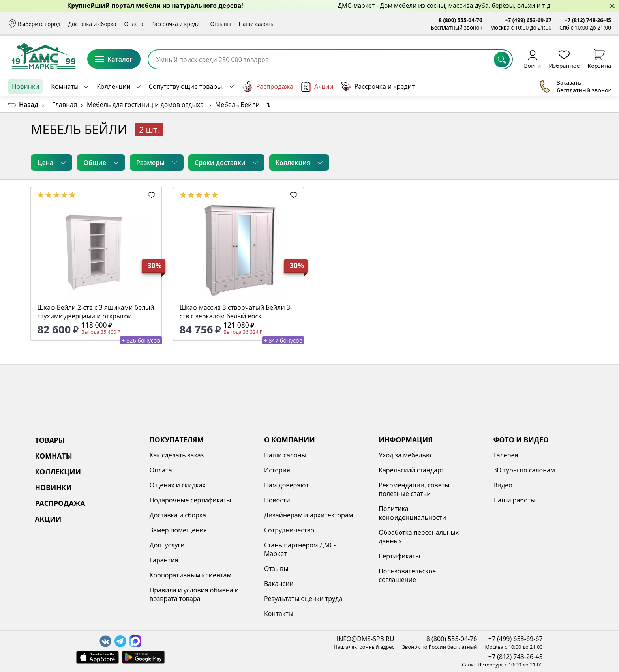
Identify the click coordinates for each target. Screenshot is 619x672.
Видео (503, 485)
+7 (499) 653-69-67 (528, 20)
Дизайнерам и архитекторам (309, 515)
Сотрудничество (289, 530)
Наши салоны (257, 24)
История (277, 470)
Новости (277, 500)
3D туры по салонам (524, 470)
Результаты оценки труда (303, 599)
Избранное (564, 59)
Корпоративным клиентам (190, 575)
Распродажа (268, 86)
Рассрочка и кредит (177, 24)
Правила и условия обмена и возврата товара (194, 594)
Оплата (134, 24)
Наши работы (514, 500)
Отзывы (220, 24)
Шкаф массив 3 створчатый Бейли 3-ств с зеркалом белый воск (236, 312)
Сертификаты (399, 556)
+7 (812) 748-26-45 (588, 20)
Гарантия (164, 560)
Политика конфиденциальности (412, 513)
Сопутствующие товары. (186, 86)
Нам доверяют (286, 485)
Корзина (599, 59)
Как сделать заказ (177, 455)
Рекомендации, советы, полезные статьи (415, 489)
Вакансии (279, 584)
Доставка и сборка (92, 24)
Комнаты (65, 86)
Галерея (506, 455)
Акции (317, 87)
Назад (29, 105)
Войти (532, 59)
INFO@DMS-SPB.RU (366, 639)
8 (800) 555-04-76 (460, 20)
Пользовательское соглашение (407, 575)
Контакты (279, 614)
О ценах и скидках (178, 485)
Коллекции (113, 86)
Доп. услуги (167, 545)
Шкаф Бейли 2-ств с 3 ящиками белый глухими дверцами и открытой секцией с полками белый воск (96, 312)
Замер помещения (178, 530)
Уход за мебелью (405, 455)
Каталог (114, 59)
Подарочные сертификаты (190, 500)
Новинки (25, 86)
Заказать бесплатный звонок (575, 86)
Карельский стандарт (411, 470)
